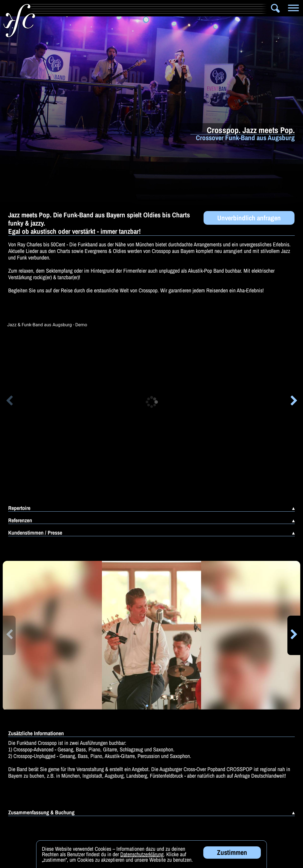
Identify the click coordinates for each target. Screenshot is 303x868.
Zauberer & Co (205, 8)
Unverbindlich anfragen (249, 218)
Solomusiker (160, 8)
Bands (124, 8)
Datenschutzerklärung (142, 854)
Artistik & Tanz (86, 8)
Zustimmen (232, 852)
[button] (9, 402)
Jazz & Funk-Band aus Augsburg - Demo (47, 325)
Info (44, 8)
